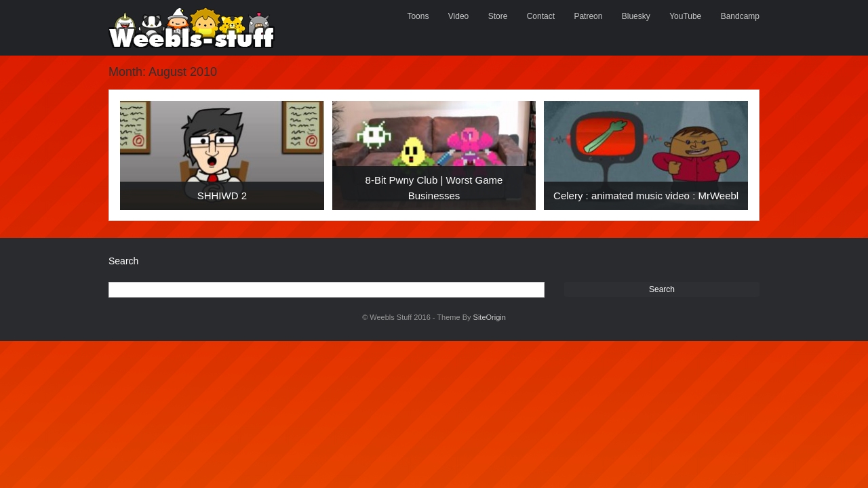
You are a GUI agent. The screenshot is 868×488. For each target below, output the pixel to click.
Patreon (588, 16)
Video (458, 16)
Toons (418, 16)
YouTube (685, 16)
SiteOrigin (490, 317)
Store (498, 16)
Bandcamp (740, 16)
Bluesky (636, 16)
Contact (541, 16)
